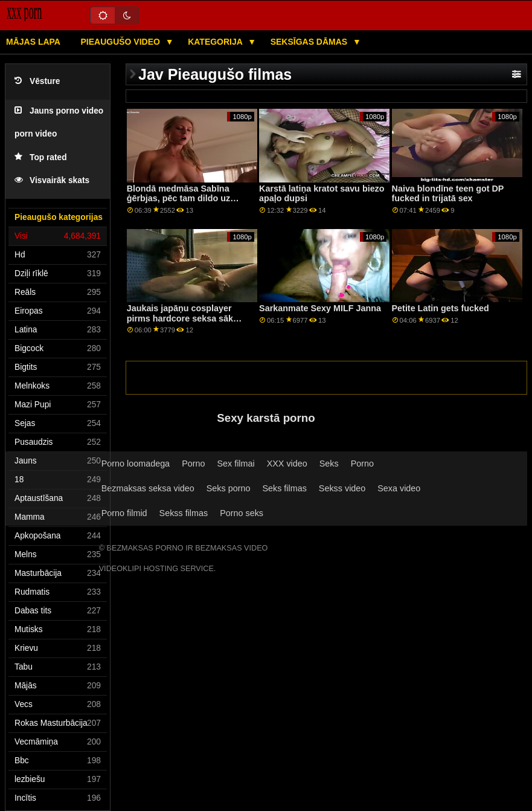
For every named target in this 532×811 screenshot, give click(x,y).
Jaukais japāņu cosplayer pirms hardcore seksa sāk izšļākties (180, 318)
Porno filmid (124, 513)
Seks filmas (284, 488)
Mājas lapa (33, 42)
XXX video (287, 464)
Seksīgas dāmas (310, 42)
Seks (329, 464)
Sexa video (399, 488)
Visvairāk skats (52, 180)
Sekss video (342, 488)
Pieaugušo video (121, 42)
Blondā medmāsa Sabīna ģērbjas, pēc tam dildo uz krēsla (179, 199)
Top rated (41, 157)
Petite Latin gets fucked (441, 308)
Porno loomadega (136, 464)
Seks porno (229, 488)
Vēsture (37, 81)
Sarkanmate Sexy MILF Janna (320, 308)
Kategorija (216, 42)
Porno (193, 464)
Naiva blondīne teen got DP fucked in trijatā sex (448, 194)
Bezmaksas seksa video (148, 488)
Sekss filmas (184, 513)
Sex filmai (236, 464)
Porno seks (242, 513)
